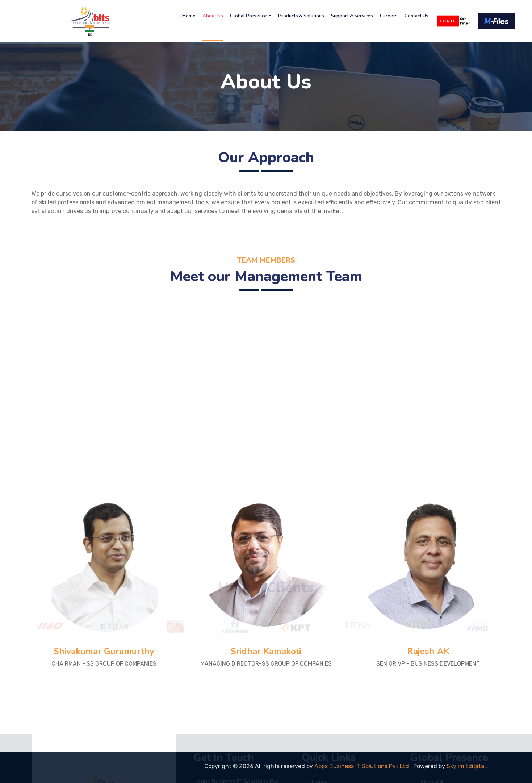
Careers (389, 16)
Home (189, 16)
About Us (213, 16)
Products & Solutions (301, 16)
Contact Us (416, 16)
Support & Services (352, 16)
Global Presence (249, 16)
